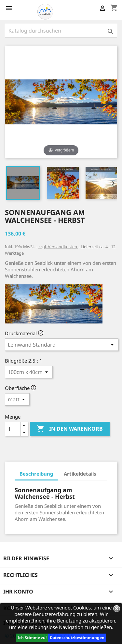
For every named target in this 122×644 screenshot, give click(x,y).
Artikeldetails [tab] (80, 474)
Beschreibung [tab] (36, 474)
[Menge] (13, 429)
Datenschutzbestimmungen (77, 638)
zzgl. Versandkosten (58, 247)
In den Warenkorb (70, 429)
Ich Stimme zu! (32, 638)
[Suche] (61, 31)
